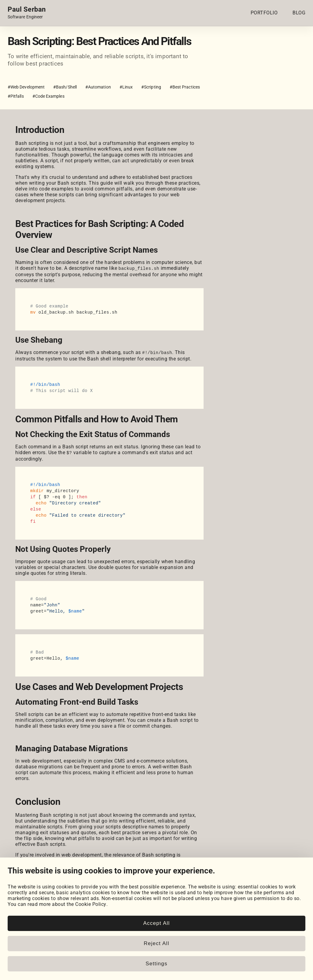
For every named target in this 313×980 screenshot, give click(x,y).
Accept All (156, 965)
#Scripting (151, 87)
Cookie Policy (91, 946)
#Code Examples (48, 96)
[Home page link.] (27, 13)
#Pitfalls (16, 96)
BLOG (299, 13)
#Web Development (26, 87)
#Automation (98, 87)
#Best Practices (185, 87)
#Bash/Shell (65, 87)
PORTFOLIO (264, 13)
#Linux (126, 87)
